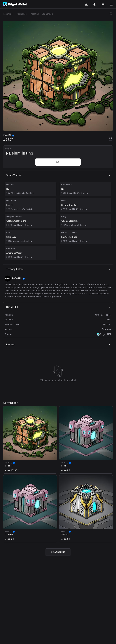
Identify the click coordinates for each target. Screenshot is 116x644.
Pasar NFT (8, 14)
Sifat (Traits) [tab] (58, 175)
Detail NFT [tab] (58, 307)
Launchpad (47, 14)
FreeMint (34, 14)
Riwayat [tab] (58, 345)
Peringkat (22, 14)
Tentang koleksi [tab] (58, 269)
